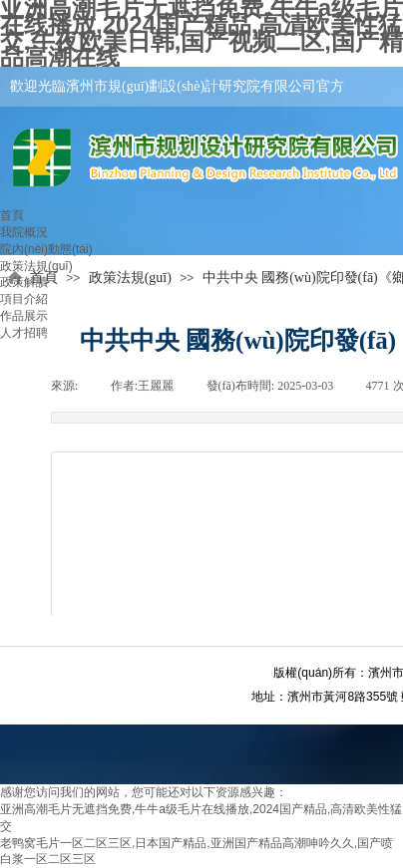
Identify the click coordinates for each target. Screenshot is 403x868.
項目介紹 (24, 299)
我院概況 (24, 232)
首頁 (12, 215)
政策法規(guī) (36, 266)
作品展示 (24, 316)
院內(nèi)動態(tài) (46, 249)
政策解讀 (24, 282)
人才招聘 (24, 333)
